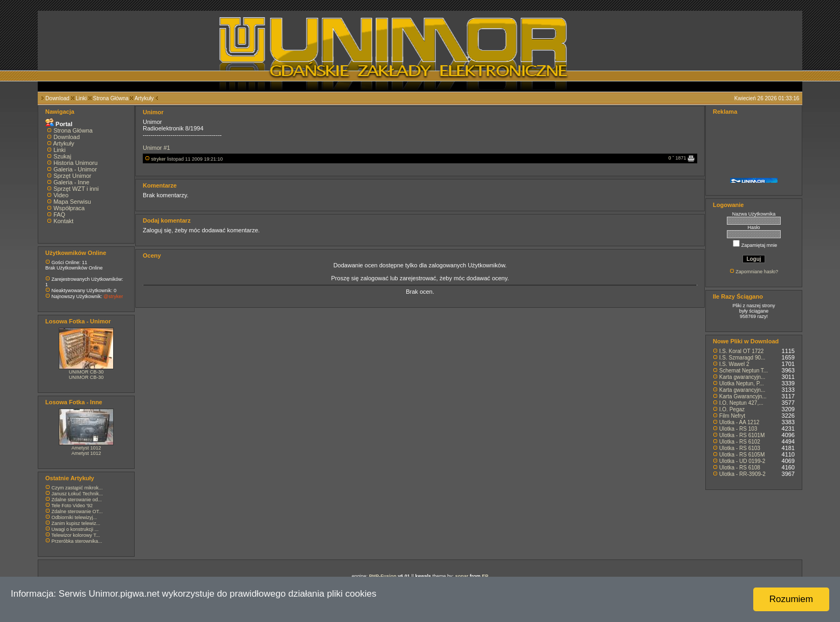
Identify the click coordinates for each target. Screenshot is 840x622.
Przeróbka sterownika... (77, 541)
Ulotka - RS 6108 (740, 468)
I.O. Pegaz (732, 409)
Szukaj (62, 156)
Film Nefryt (732, 416)
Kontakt (63, 221)
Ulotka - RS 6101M (742, 435)
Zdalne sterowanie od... (77, 500)
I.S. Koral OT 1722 (742, 351)
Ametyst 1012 (86, 448)
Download (57, 98)
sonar (462, 576)
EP (485, 576)
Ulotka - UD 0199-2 (742, 461)
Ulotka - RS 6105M (742, 455)
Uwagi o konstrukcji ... (75, 529)
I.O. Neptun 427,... (741, 403)
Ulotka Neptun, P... (742, 383)
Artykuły (144, 98)
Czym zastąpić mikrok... (77, 488)
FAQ (59, 215)
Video (61, 195)
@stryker (113, 296)
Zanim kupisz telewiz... (76, 523)
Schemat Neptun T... (744, 371)
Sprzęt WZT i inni (76, 189)
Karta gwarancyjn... (742, 377)
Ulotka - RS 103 (738, 429)
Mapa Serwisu (72, 202)
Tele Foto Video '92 (72, 506)
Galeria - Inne (71, 182)
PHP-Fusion (383, 576)
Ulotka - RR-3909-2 (742, 474)
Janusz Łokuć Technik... (77, 494)
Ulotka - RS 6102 (740, 442)
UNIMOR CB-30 (86, 372)
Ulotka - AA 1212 (740, 422)
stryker (159, 159)
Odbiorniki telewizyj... (75, 517)
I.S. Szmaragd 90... (742, 358)
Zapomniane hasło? (757, 272)
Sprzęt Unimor (72, 176)
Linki (81, 98)
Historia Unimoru (75, 163)
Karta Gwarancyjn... (743, 396)
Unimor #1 (157, 148)
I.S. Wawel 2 (734, 364)
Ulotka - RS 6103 (740, 448)
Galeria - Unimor (75, 169)
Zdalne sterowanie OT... (77, 512)
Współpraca (69, 208)
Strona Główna (111, 98)
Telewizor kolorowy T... (75, 535)
